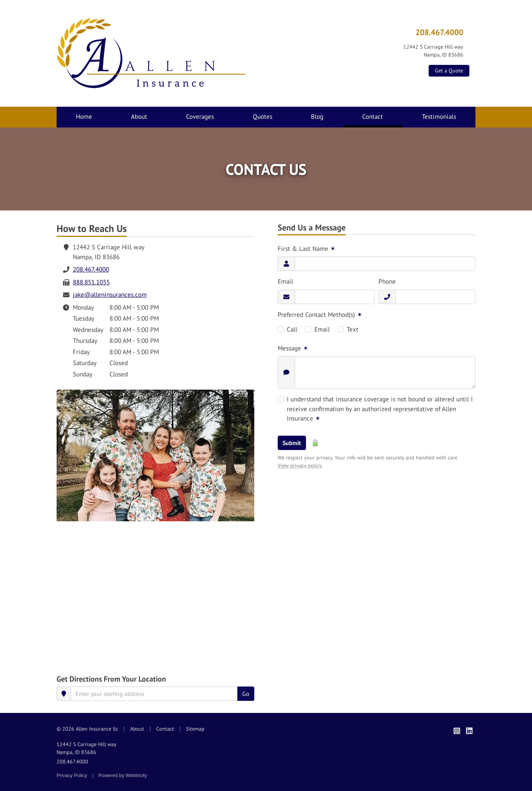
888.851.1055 (91, 282)
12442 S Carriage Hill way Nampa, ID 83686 (87, 748)
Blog (317, 117)
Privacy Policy (72, 775)
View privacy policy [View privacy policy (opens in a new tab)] (300, 465)
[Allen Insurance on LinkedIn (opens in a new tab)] (469, 731)
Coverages (200, 117)
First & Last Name (307, 249)
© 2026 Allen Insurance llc (87, 729)
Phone (387, 281)
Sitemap (195, 729)
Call (292, 329)
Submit (292, 443)
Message (293, 348)
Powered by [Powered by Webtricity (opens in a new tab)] (123, 775)
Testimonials (439, 117)
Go (246, 694)
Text (353, 329)
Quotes (263, 117)
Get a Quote (449, 71)
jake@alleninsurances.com (110, 295)
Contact (382, 116)
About (139, 117)
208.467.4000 (439, 32)
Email (285, 281)
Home (84, 117)
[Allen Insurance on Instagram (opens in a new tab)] (457, 731)
